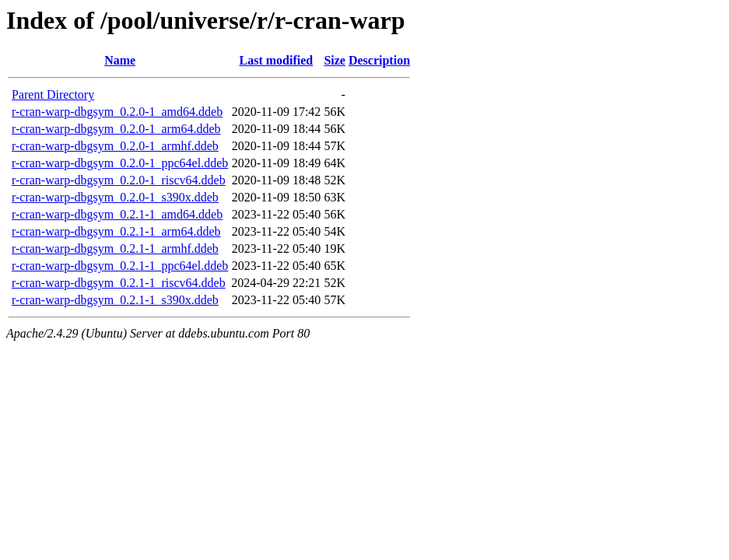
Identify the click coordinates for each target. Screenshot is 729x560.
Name (120, 60)
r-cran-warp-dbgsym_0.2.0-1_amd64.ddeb (117, 112)
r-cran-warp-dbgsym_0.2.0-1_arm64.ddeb (116, 129)
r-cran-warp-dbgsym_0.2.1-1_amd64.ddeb (117, 214)
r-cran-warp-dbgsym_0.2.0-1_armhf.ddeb (115, 146)
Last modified (276, 60)
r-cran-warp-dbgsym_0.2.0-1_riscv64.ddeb (119, 180)
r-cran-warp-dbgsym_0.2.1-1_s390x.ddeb (115, 300)
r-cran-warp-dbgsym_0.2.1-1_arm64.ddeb (116, 231)
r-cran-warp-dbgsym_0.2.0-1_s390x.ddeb (115, 197)
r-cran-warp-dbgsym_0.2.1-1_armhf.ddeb (115, 248)
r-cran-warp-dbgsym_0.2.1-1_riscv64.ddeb (119, 283)
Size (335, 60)
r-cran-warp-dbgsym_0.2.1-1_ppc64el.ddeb (120, 266)
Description (379, 60)
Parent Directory (53, 94)
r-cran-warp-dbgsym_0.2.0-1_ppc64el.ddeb (120, 163)
